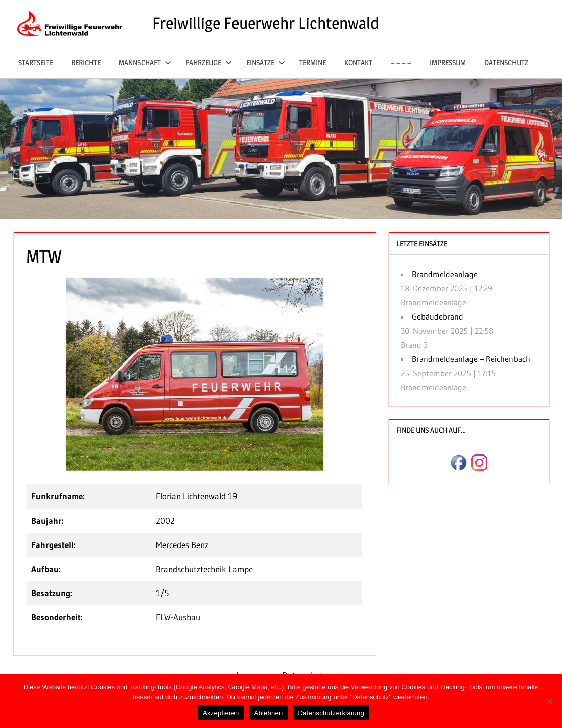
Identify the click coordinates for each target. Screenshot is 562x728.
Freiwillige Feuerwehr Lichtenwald (266, 23)
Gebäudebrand (438, 316)
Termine (313, 62)
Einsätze (266, 62)
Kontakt (358, 62)
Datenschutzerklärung (331, 713)
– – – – (401, 62)
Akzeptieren (221, 713)
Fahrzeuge (209, 62)
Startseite (36, 62)
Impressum (448, 62)
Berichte (86, 62)
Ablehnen (268, 713)
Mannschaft (145, 62)
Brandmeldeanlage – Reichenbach (471, 359)
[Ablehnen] (549, 701)
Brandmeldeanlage (445, 274)
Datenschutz (506, 62)
